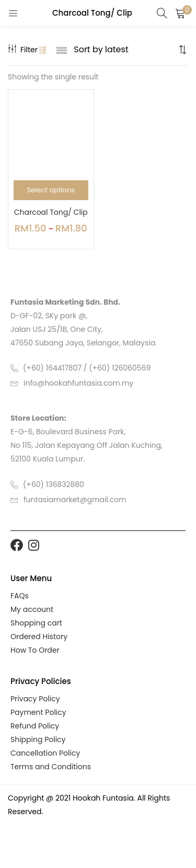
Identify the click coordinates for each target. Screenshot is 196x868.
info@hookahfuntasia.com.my (78, 383)
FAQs (20, 596)
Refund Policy (35, 726)
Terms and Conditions (51, 767)
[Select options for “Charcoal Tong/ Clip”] (51, 190)
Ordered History (39, 636)
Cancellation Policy (45, 753)
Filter (23, 50)
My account (32, 609)
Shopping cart (36, 623)
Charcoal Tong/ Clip (51, 212)
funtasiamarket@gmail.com (75, 500)
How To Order (35, 650)
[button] (180, 13)
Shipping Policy (38, 739)
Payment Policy (38, 712)
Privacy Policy (35, 699)
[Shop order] (125, 50)
